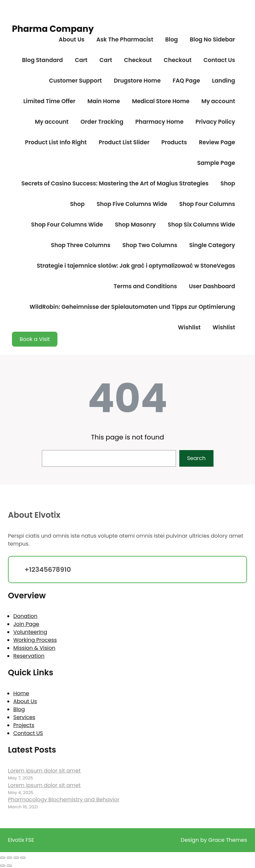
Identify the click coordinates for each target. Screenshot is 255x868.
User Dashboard (212, 286)
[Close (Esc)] (23, 858)
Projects (24, 725)
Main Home (104, 101)
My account (218, 101)
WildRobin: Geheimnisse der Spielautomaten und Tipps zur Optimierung (132, 307)
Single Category (212, 245)
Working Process (35, 640)
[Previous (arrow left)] (3, 866)
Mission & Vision (34, 648)
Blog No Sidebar (212, 39)
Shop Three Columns (81, 245)
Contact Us (219, 60)
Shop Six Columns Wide (201, 225)
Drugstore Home (137, 81)
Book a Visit (35, 339)
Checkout (138, 60)
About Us (72, 39)
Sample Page (216, 163)
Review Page (217, 142)
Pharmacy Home (159, 122)
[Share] (16, 858)
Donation (25, 616)
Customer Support (75, 81)
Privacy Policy (215, 122)
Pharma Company (53, 29)
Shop (228, 183)
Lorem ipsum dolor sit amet (44, 771)
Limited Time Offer (49, 101)
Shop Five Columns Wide (132, 204)
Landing (223, 81)
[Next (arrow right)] (9, 866)
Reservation (29, 656)
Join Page (26, 624)
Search (196, 458)
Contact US (28, 733)
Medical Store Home (161, 101)
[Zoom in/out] (3, 858)
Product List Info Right (56, 142)
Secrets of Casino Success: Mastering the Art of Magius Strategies (115, 183)
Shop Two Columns (150, 245)
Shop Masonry (135, 225)
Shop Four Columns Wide (67, 225)
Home (21, 693)
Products (174, 142)
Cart (81, 60)
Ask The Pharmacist (125, 39)
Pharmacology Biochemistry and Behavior (64, 800)
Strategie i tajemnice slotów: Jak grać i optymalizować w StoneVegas (136, 266)
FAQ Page (186, 81)
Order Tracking (102, 122)
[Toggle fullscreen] (9, 858)
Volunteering (30, 632)
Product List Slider (124, 142)
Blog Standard (42, 60)
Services (24, 717)
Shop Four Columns (207, 204)
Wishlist (189, 327)
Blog (171, 39)
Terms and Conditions (145, 286)
